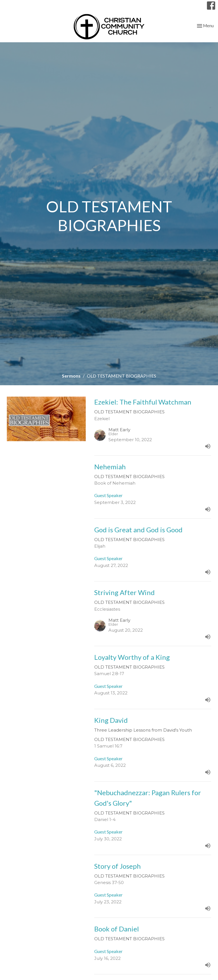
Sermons (71, 376)
